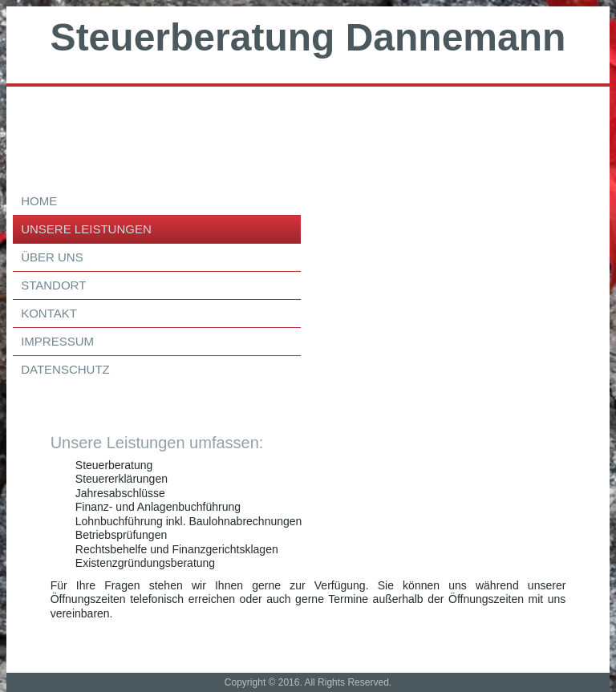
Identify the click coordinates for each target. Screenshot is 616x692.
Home (39, 201)
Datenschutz (65, 369)
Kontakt (49, 313)
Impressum (57, 341)
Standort (53, 285)
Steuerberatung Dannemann (308, 37)
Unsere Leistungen (86, 229)
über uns (52, 257)
